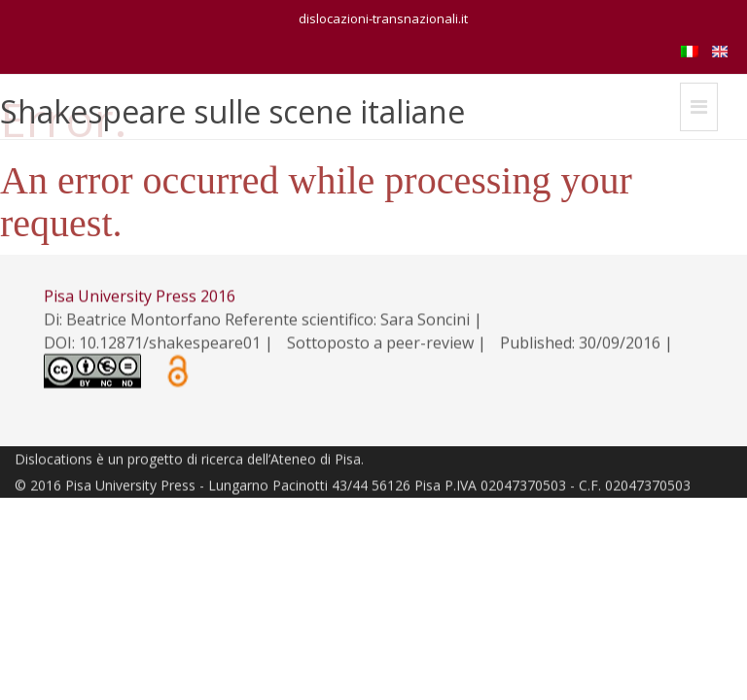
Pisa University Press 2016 (140, 297)
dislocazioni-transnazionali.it (383, 18)
